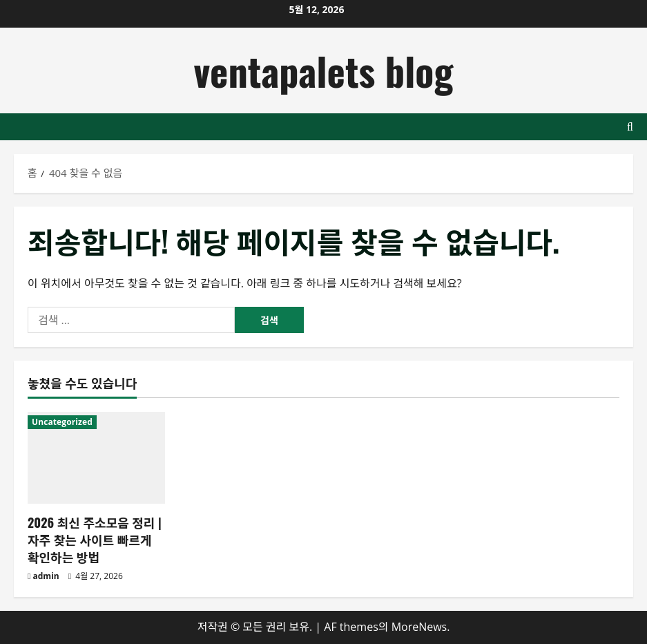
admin (46, 576)
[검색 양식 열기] (630, 127)
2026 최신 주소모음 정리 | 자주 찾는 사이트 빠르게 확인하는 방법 (95, 540)
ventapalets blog (324, 70)
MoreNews (419, 627)
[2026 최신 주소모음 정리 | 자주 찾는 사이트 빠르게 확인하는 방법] (96, 458)
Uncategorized (62, 422)
